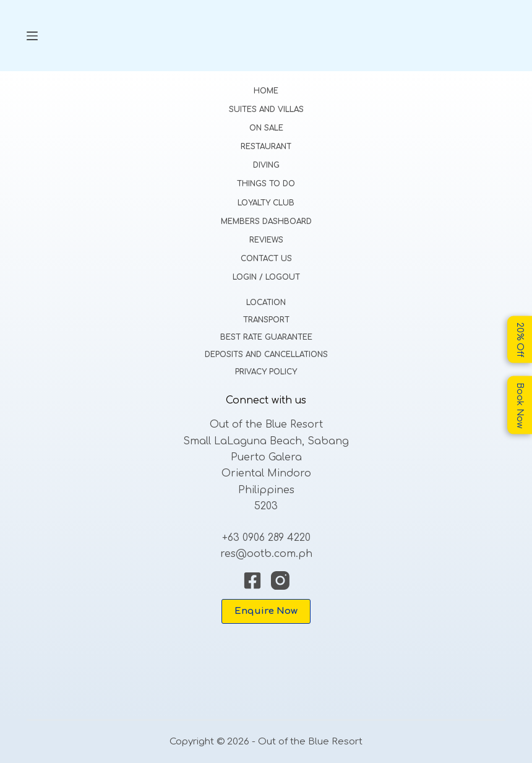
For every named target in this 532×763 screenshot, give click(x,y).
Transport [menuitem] (266, 320)
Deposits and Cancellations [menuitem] (266, 355)
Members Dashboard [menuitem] (266, 222)
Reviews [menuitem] (266, 240)
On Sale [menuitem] (266, 128)
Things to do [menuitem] (266, 184)
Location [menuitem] (266, 303)
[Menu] (32, 36)
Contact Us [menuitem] (266, 259)
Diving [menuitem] (266, 165)
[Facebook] (252, 580)
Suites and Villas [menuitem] (266, 110)
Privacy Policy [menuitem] (266, 372)
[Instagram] (280, 580)
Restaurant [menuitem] (266, 147)
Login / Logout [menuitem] (266, 277)
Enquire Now (266, 611)
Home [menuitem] (266, 91)
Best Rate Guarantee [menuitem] (266, 337)
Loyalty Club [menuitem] (266, 203)
